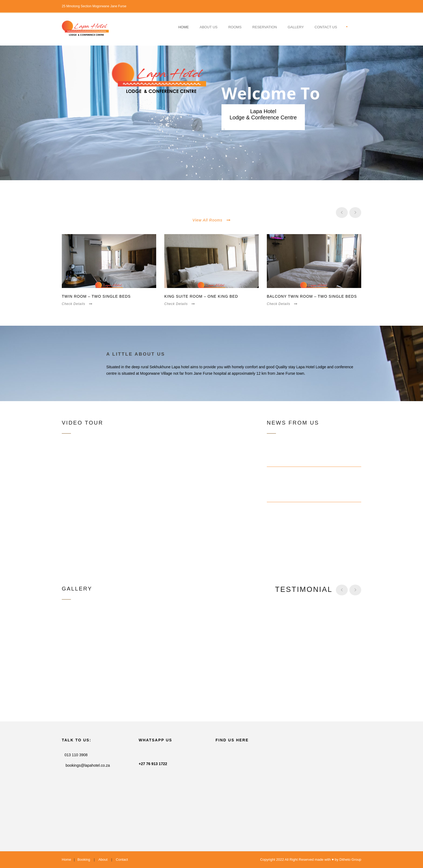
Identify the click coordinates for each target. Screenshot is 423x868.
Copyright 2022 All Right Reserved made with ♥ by (300, 860)
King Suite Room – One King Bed (201, 296)
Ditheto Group (350, 860)
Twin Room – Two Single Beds (96, 296)
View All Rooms (211, 220)
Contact (122, 860)
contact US (326, 27)
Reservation (265, 27)
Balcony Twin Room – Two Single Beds (312, 296)
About (103, 860)
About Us (209, 27)
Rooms (235, 27)
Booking (84, 860)
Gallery (296, 27)
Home (184, 27)
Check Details (77, 304)
